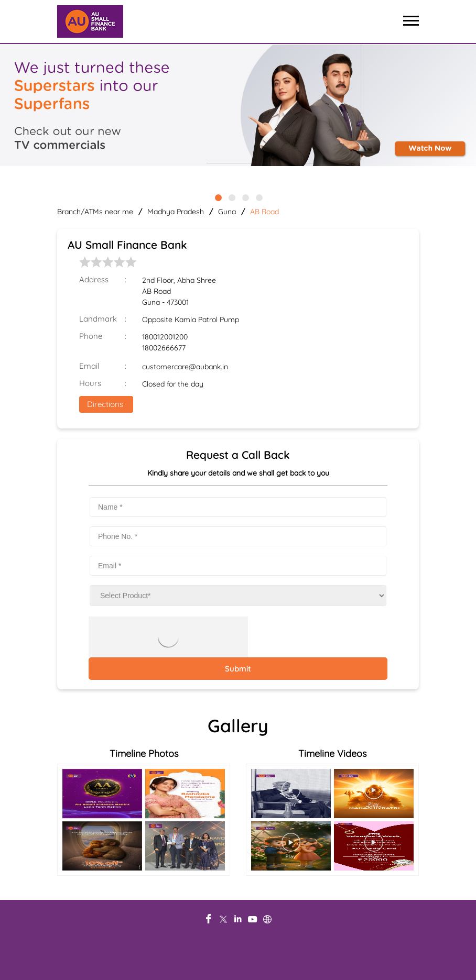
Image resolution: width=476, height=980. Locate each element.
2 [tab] (231, 197)
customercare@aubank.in (185, 367)
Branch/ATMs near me (95, 212)
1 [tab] (218, 197)
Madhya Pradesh (176, 212)
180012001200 (165, 337)
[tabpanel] (238, 106)
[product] (238, 596)
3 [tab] (245, 197)
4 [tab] (258, 197)
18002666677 (164, 348)
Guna (227, 212)
